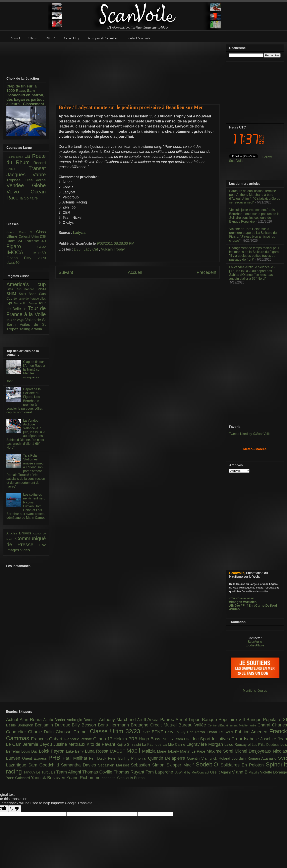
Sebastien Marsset (114, 765)
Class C (28, 232)
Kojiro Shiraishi (129, 745)
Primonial (140, 758)
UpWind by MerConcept (192, 772)
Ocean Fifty (22, 258)
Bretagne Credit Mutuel (155, 725)
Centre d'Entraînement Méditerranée (233, 725)
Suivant (66, 272)
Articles (13, 533)
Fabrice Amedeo (252, 732)
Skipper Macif (181, 765)
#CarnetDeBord (265, 606)
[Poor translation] (15, 809)
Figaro (22, 246)
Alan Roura (32, 720)
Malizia (150, 751)
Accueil (135, 272)
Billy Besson (85, 725)
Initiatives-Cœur (228, 739)
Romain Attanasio (263, 758)
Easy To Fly (176, 732)
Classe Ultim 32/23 (116, 731)
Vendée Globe (26, 185)
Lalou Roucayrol (238, 745)
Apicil (142, 720)
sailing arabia (31, 329)
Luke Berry (76, 751)
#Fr (243, 606)
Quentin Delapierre (167, 758)
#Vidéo (234, 609)
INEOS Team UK (176, 739)
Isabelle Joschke (261, 739)
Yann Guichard (18, 778)
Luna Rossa (97, 751)
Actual (13, 720)
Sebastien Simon (149, 765)
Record (40, 163)
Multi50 (40, 253)
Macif (134, 751)
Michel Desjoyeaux (254, 751)
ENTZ (147, 732)
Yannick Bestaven (49, 778)
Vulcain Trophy (113, 249)
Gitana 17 (103, 739)
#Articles (250, 602)
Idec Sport (201, 739)
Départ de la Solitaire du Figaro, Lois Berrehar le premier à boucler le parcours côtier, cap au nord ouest (25, 401)
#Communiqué (245, 598)
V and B (240, 772)
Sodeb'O (208, 764)
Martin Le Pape (193, 751)
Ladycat (79, 233)
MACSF (118, 751)
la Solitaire (29, 198)
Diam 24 (16, 241)
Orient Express (35, 758)
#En (250, 606)
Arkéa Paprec (161, 720)
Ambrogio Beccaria (83, 720)
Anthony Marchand (118, 720)
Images (13, 550)
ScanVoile (255, 642)
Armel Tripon (189, 720)
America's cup (26, 284)
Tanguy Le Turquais (40, 772)
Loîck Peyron (52, 751)
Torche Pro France (26, 303)
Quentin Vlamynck (203, 758)
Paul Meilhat (76, 758)
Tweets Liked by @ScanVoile (250, 434)
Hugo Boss (150, 739)
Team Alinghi (69, 772)
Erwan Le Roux (221, 732)
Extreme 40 (35, 241)
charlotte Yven (114, 778)
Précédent (207, 272)
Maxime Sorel (221, 751)
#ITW (232, 598)
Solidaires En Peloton (243, 765)
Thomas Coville (98, 772)
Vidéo (25, 550)
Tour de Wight (16, 320)
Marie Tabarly (169, 751)
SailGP (17, 169)
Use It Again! (221, 772)
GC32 (42, 247)
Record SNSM (35, 289)
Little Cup (15, 289)
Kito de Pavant (102, 744)
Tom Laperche (160, 772)
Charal (265, 725)
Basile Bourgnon (20, 725)
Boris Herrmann (114, 725)
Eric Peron (197, 732)
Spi (10, 303)
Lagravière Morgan (205, 744)
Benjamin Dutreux (53, 725)
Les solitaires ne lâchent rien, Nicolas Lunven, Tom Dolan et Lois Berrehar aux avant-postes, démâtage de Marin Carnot (26, 506)
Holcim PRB (126, 739)
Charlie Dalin (42, 732)
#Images (236, 602)
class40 (13, 262)
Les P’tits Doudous (266, 745)
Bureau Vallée (193, 725)
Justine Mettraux (70, 744)
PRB (55, 758)
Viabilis (254, 772)
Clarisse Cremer (73, 732)
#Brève (235, 606)
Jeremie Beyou (38, 744)
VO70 (42, 258)
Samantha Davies (80, 765)
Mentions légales (255, 691)
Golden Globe (15, 157)
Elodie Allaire (255, 645)
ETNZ (158, 732)
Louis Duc (30, 751)
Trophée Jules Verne (26, 180)
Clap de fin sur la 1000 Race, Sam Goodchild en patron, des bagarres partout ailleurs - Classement (25, 95)
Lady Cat (91, 249)
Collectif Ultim (29, 237)
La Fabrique (152, 745)
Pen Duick (99, 758)
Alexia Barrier (55, 720)
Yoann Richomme (84, 778)
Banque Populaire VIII (224, 720)
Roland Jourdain (233, 758)
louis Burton (135, 778)
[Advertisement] (138, 71)
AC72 (13, 232)
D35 (78, 249)
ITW (42, 545)
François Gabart (47, 739)
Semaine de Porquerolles (30, 299)
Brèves (26, 533)
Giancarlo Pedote (79, 739)
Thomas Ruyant (130, 772)
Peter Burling (120, 758)
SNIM (13, 294)
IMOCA (20, 252)
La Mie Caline (175, 745)
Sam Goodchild (45, 765)
